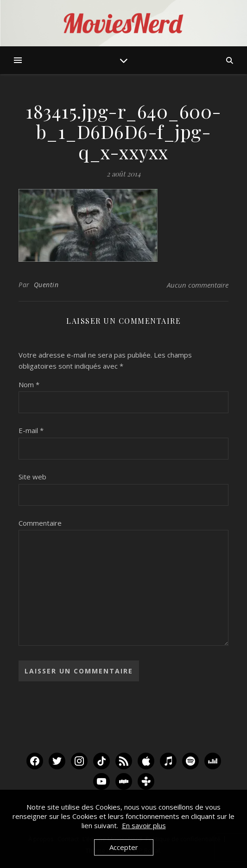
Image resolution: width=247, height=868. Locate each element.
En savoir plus (144, 825)
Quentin (46, 285)
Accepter (124, 847)
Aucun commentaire (198, 285)
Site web (32, 477)
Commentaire (40, 523)
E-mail (31, 430)
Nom (29, 384)
